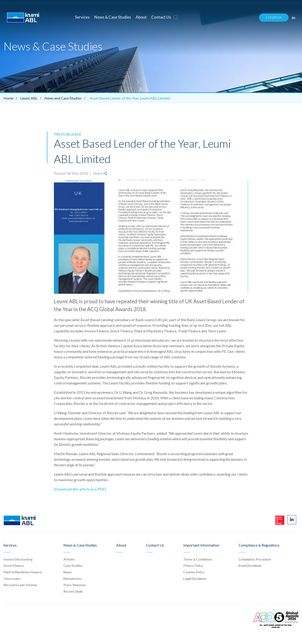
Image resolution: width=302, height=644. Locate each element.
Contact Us (161, 17)
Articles (69, 559)
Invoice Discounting (18, 559)
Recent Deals (73, 591)
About (141, 17)
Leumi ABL (32, 98)
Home (11, 98)
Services (82, 17)
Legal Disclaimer (195, 578)
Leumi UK (273, 17)
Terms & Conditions (198, 559)
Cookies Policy (194, 572)
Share (100, 173)
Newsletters (73, 578)
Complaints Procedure (255, 559)
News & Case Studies (113, 17)
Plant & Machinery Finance (23, 572)
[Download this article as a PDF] (79, 489)
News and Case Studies (66, 98)
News (68, 572)
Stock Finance (14, 566)
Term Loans (12, 578)
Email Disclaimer (250, 566)
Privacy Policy (193, 566)
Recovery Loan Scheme (20, 585)
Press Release (67, 134)
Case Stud (73, 566)
